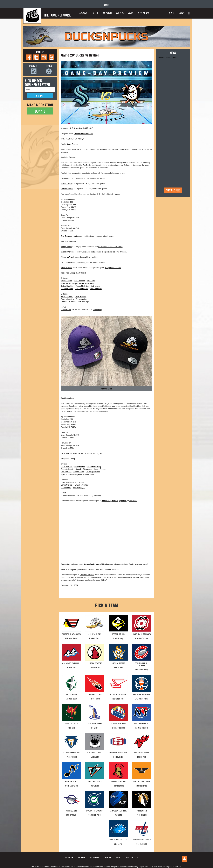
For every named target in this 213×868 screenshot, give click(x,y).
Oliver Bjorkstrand (93, 472)
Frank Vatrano (67, 283)
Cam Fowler (66, 252)
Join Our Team (138, 577)
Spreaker (123, 501)
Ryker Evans (66, 482)
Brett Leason (66, 178)
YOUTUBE (120, 13)
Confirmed (97, 310)
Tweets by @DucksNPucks (168, 57)
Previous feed (173, 190)
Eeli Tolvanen (66, 472)
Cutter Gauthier (67, 189)
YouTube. (133, 501)
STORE (172, 13)
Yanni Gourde (79, 472)
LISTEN (181, 13)
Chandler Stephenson (84, 469)
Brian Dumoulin (67, 297)
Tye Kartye (65, 474)
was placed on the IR (113, 268)
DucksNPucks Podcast (83, 134)
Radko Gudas (81, 299)
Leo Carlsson (78, 236)
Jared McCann (67, 453)
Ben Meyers (76, 474)
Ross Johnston (96, 289)
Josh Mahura (66, 488)
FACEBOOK (83, 13)
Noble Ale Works (78, 149)
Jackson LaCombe (68, 302)
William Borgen (79, 488)
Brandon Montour (82, 485)
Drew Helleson (81, 297)
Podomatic (106, 501)
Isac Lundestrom (82, 289)
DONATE (40, 111)
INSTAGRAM (107, 13)
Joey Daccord (66, 495)
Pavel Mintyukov (67, 299)
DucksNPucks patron (92, 564)
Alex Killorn (91, 281)
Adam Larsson (78, 482)
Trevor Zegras (67, 184)
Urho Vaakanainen (68, 262)
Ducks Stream (72, 144)
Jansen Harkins (67, 289)
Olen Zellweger (80, 194)
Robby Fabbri (66, 247)
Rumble (115, 501)
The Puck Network (87, 575)
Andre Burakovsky (94, 467)
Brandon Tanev (89, 474)
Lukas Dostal (66, 310)
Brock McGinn (67, 268)
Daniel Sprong (100, 469)
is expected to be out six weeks (110, 247)
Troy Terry (65, 236)
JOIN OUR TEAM (144, 13)
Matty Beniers (80, 467)
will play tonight (91, 257)
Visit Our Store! (106, 389)
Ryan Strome (79, 283)
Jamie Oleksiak (67, 485)
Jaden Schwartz (67, 469)
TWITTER (95, 13)
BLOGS (131, 13)
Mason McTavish (68, 257)
